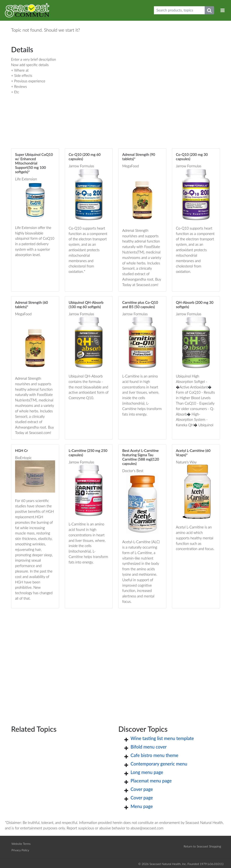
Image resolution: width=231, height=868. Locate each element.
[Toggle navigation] (223, 10)
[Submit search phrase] (209, 10)
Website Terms (21, 844)
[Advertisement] (115, 661)
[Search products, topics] (179, 10)
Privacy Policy (20, 850)
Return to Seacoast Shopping (202, 846)
